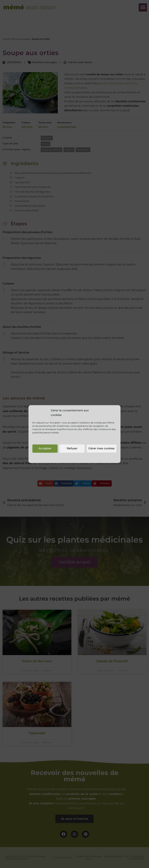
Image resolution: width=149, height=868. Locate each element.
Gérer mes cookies (102, 449)
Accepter (45, 449)
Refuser (72, 449)
